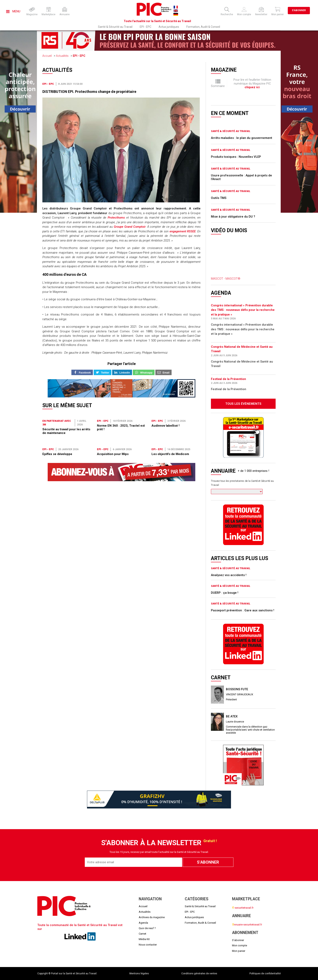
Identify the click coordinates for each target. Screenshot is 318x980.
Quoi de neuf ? (147, 928)
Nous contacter (148, 945)
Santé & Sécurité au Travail (115, 27)
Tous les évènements (243, 404)
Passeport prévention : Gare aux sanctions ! (243, 610)
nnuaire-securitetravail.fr (247, 925)
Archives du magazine (152, 917)
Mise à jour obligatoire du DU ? (233, 217)
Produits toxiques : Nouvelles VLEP (236, 157)
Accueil (47, 56)
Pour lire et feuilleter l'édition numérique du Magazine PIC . (252, 83)
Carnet (142, 934)
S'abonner (299, 10)
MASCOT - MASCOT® (226, 279)
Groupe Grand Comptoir (130, 227)
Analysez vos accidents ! (229, 575)
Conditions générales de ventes (199, 974)
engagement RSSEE (183, 231)
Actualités (62, 56)
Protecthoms (116, 218)
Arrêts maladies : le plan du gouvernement (242, 138)
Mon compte (240, 945)
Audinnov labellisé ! (165, 426)
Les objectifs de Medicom (170, 454)
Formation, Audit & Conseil (203, 27)
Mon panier (239, 951)
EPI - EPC (146, 27)
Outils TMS (219, 198)
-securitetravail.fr (243, 908)
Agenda (143, 923)
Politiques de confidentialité (265, 974)
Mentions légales (139, 974)
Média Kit (144, 939)
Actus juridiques (169, 27)
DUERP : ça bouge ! (225, 593)
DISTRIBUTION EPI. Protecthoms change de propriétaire (89, 92)
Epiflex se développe (57, 454)
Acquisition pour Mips (113, 454)
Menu (13, 11)
